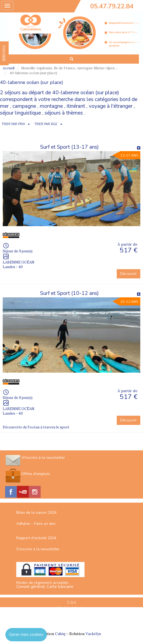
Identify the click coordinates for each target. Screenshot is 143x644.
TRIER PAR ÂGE (46, 124)
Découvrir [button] (129, 274)
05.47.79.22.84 (112, 6)
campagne (24, 106)
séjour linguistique (20, 113)
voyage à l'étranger (111, 106)
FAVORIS (4, 53)
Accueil (9, 68)
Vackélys (93, 634)
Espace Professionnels (71, 619)
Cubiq (60, 634)
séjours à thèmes (64, 113)
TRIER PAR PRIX (13, 124)
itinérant (76, 106)
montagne (51, 106)
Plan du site (71, 614)
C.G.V (72, 603)
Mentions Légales (71, 608)
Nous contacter (71, 625)
